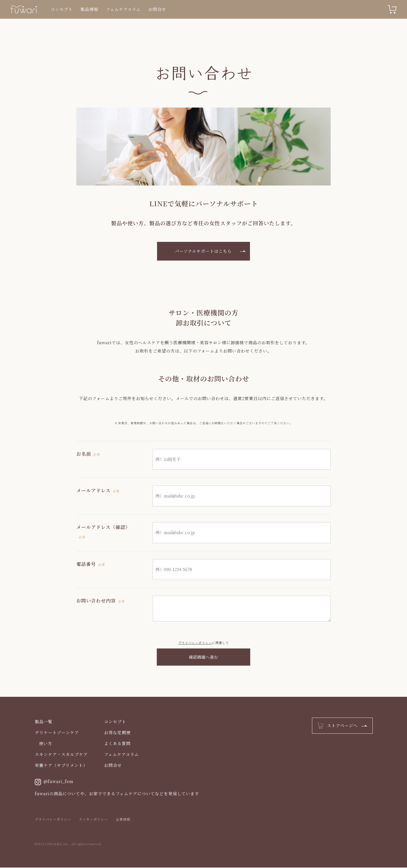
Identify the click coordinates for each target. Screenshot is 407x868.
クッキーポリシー (93, 820)
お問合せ (157, 9)
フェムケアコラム (123, 9)
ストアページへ (342, 726)
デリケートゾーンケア (57, 733)
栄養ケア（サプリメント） (61, 766)
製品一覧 (44, 722)
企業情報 (123, 820)
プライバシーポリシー (195, 643)
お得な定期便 (117, 733)
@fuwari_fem (54, 782)
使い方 (46, 744)
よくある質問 (117, 744)
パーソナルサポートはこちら (204, 251)
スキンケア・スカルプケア (61, 755)
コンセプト (62, 9)
